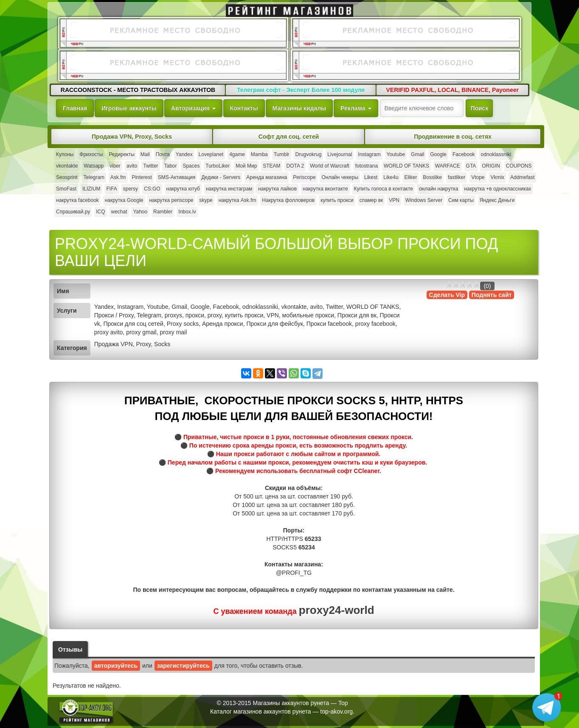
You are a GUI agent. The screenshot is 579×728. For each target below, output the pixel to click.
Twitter (150, 166)
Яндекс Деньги (497, 200)
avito (132, 166)
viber (115, 166)
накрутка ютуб (183, 189)
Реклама (356, 108)
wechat (119, 212)
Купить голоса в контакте (384, 189)
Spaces (191, 166)
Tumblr (282, 154)
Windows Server (424, 200)
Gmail (417, 154)
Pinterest (142, 177)
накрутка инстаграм (229, 189)
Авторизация (193, 108)
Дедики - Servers (221, 177)
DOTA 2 (295, 166)
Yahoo (140, 212)
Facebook (464, 154)
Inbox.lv (187, 212)
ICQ (100, 212)
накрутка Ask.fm (238, 200)
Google (438, 154)
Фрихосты (91, 154)
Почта (163, 154)
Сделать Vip (447, 295)
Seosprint (67, 177)
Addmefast (522, 177)
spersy (131, 189)
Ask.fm (118, 177)
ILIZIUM (91, 189)
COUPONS (519, 166)
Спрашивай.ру (73, 212)
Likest (371, 177)
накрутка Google (124, 200)
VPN (394, 200)
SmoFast (66, 189)
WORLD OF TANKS (406, 166)
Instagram (369, 154)
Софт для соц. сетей (289, 137)
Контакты (244, 108)
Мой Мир (246, 166)
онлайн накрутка (438, 189)
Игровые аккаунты (129, 108)
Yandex (184, 154)
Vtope (478, 177)
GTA (471, 166)
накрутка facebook (77, 200)
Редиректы (121, 154)
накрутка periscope (171, 200)
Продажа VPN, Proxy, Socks (132, 137)
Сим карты (461, 200)
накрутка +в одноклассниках (497, 189)
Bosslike (432, 177)
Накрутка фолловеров (288, 200)
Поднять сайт (492, 295)
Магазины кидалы (299, 108)
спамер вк (371, 200)
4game (237, 154)
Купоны (65, 154)
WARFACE (448, 166)
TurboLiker (218, 166)
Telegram (94, 177)
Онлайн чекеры (340, 177)
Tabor (170, 166)
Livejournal (340, 154)
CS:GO (152, 189)
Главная (75, 108)
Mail (145, 154)
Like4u (391, 177)
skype (206, 200)
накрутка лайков (277, 189)
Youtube (396, 154)
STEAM (271, 166)
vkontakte (67, 166)
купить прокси (337, 200)
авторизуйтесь (116, 666)
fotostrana (367, 166)
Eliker (410, 177)
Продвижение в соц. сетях (453, 137)
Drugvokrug (308, 154)
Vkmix (497, 177)
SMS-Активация (177, 177)
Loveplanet (211, 154)
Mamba (259, 154)
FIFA (111, 189)
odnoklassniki (496, 154)
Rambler (163, 212)
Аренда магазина (267, 177)
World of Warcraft (330, 166)
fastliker (457, 177)
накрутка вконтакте (325, 189)
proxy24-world (337, 610)
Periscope (304, 177)
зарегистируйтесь (183, 666)
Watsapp (94, 166)
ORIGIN (491, 166)
